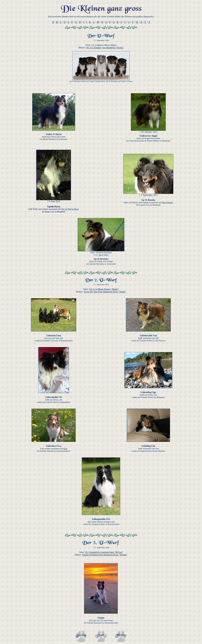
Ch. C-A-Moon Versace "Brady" (104, 289)
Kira (65, 449)
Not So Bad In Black (70, 209)
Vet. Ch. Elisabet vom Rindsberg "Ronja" (105, 48)
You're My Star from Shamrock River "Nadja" (105, 292)
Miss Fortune (167, 202)
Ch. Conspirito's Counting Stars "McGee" (104, 552)
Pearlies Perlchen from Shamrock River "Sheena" (105, 555)
